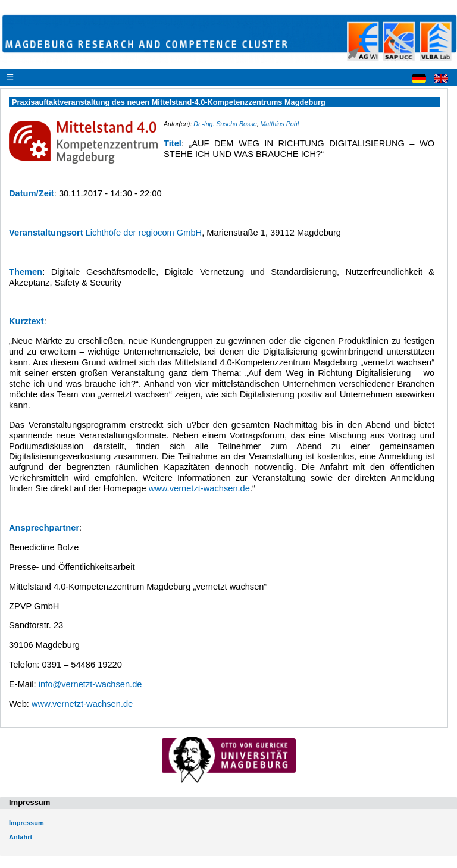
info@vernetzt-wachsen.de (90, 684)
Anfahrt (21, 837)
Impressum (26, 823)
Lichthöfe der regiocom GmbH (144, 233)
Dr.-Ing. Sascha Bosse (225, 124)
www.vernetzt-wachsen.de (199, 488)
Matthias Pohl (279, 124)
